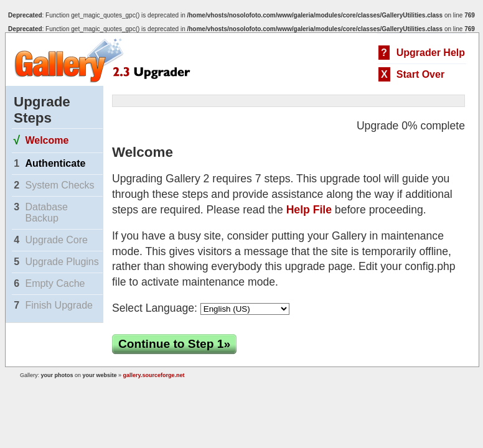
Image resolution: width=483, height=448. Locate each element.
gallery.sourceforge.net (154, 375)
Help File (309, 210)
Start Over (420, 74)
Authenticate (55, 163)
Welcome (47, 140)
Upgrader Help (431, 53)
